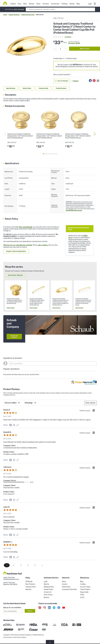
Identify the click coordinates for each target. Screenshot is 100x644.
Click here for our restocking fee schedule (18, 245)
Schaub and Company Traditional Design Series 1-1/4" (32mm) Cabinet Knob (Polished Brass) (20, 136)
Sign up (30, 611)
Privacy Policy (7, 637)
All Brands (29, 581)
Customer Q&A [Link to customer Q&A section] (43, 88)
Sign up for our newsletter (12, 607)
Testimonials (66, 587)
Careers (65, 584)
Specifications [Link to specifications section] (11, 88)
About (64, 581)
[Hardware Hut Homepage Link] (6, 3)
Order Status (48, 595)
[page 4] (28, 565)
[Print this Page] (98, 81)
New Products (30, 584)
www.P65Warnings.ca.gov (74, 210)
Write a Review (91, 403)
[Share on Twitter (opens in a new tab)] (14, 425)
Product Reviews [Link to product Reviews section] (61, 88)
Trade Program (85, 589)
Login (90, 4)
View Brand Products (14, 337)
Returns (46, 597)
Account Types (85, 587)
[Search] (60, 9)
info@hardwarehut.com (11, 579)
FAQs (82, 595)
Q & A (82, 597)
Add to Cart (85, 49)
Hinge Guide (84, 592)
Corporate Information (69, 589)
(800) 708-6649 (19, 9)
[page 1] (7, 565)
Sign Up (46, 584)
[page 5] (35, 565)
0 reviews (68, 37)
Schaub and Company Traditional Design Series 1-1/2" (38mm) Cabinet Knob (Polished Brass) (49, 136)
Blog (82, 581)
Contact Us (48, 592)
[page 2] (14, 565)
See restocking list (26, 227)
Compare (74, 81)
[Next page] (42, 565)
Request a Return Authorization (16, 251)
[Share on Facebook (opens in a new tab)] (11, 425)
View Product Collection (15, 275)
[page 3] (21, 565)
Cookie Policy (16, 637)
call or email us (43, 245)
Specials (28, 589)
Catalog (83, 584)
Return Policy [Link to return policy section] (27, 88)
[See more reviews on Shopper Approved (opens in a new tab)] (18, 425)
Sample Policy (48, 589)
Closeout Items (31, 587)
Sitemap (24, 637)
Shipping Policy (49, 587)
